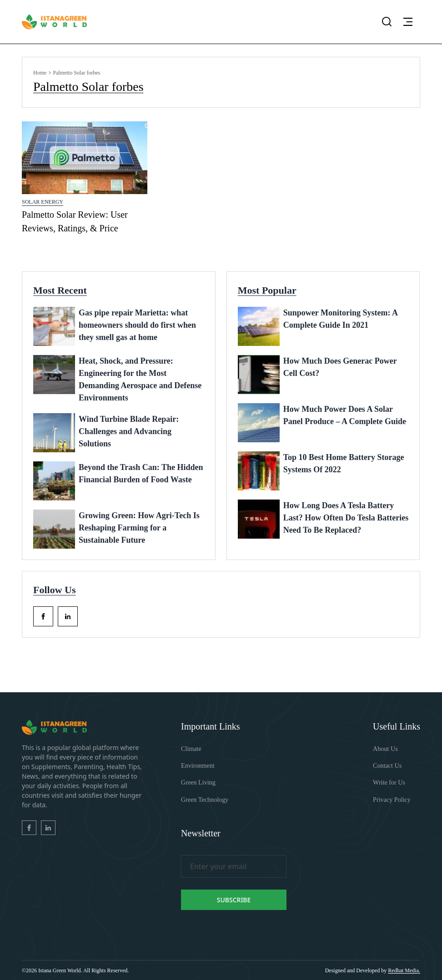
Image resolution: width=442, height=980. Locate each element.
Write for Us (389, 782)
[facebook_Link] (43, 616)
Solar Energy (43, 202)
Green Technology (204, 799)
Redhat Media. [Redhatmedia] (404, 970)
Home (40, 73)
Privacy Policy (392, 799)
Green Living (198, 782)
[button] (408, 22)
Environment (198, 766)
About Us (385, 749)
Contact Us (387, 766)
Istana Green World (59, 970)
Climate (191, 749)
